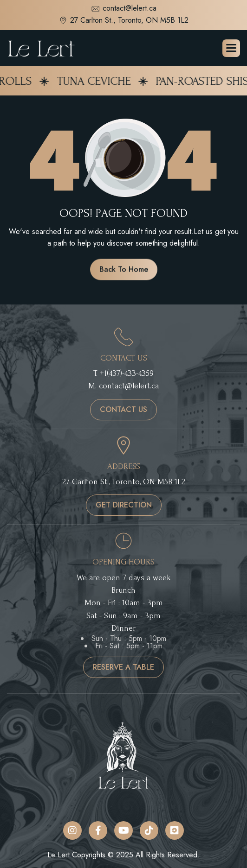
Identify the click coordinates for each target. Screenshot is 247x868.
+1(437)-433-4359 (127, 373)
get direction (124, 505)
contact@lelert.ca (124, 9)
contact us (123, 409)
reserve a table (123, 667)
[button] (231, 48)
